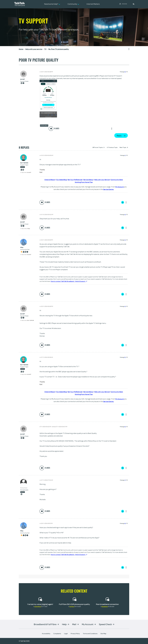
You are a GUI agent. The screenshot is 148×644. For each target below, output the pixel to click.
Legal (66, 634)
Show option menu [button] (128, 49)
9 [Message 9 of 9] (125, 72)
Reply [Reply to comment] (123, 202)
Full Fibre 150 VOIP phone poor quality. (75, 604)
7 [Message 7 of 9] (125, 480)
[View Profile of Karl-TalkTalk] (26, 163)
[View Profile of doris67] (24, 79)
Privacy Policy (75, 634)
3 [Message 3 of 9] (125, 240)
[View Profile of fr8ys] (26, 247)
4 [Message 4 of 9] (125, 306)
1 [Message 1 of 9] (125, 155)
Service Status (89, 180)
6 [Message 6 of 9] (125, 427)
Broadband (105, 606)
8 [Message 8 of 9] (125, 523)
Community (125, 4)
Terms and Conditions (90, 634)
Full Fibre (72, 606)
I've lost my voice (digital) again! (40, 604)
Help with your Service (103, 180)
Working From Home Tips (84, 182)
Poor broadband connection (107, 604)
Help (64, 624)
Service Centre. (109, 189)
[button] (134, 4)
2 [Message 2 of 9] (125, 214)
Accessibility (46, 634)
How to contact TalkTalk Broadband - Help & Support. (69, 281)
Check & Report (48, 180)
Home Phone (38, 606)
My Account (120, 187)
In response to (26, 172)
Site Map (103, 634)
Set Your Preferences (74, 180)
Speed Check (105, 624)
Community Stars (119, 180)
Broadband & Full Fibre (45, 624)
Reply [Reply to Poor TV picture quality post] (119, 136)
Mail (74, 624)
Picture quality (44, 125)
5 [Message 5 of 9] (125, 357)
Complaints (57, 634)
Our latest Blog (60, 180)
